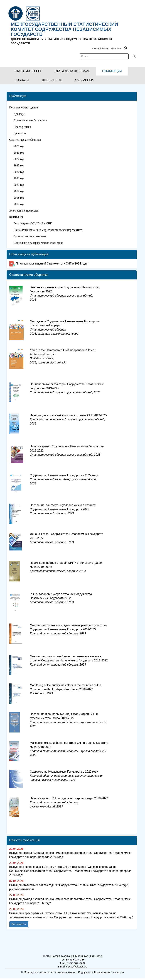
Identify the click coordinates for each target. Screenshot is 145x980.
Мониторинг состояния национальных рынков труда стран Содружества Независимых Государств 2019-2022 (69, 629)
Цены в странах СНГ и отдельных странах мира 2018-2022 (69, 802)
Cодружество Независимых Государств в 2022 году (67, 776)
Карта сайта (100, 48)
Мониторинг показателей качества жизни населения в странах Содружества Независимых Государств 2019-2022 (69, 660)
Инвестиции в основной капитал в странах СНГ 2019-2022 (69, 419)
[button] (28, 71)
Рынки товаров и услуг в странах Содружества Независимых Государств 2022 (61, 598)
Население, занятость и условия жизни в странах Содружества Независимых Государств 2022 (63, 509)
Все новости (19, 924)
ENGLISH (116, 48)
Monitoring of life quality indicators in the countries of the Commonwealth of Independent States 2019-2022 (65, 689)
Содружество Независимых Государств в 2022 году (64, 479)
